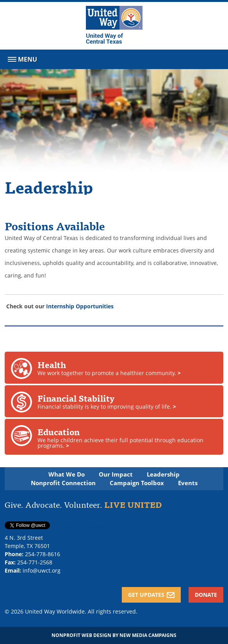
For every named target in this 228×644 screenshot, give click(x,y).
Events (188, 483)
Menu (22, 61)
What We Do (67, 474)
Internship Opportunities (80, 306)
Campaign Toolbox (137, 483)
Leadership (163, 474)
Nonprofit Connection (63, 483)
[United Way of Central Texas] (114, 26)
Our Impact (116, 474)
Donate (206, 595)
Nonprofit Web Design (81, 635)
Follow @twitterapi (81, 527)
